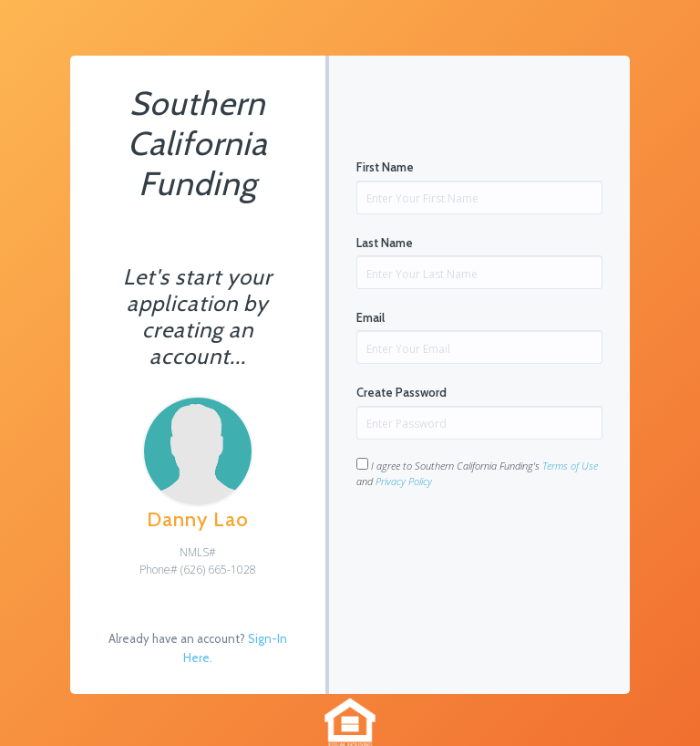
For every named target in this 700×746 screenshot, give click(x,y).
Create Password (401, 392)
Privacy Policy (404, 481)
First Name (385, 167)
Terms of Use (570, 466)
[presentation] (495, 546)
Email (371, 317)
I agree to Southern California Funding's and (477, 473)
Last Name (385, 243)
